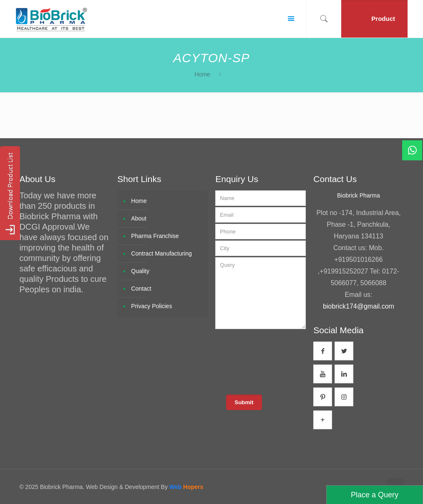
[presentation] (279, 361)
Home (203, 74)
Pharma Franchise (155, 236)
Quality (140, 271)
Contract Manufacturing (161, 253)
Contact (141, 289)
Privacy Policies (151, 306)
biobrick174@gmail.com (359, 306)
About (139, 218)
